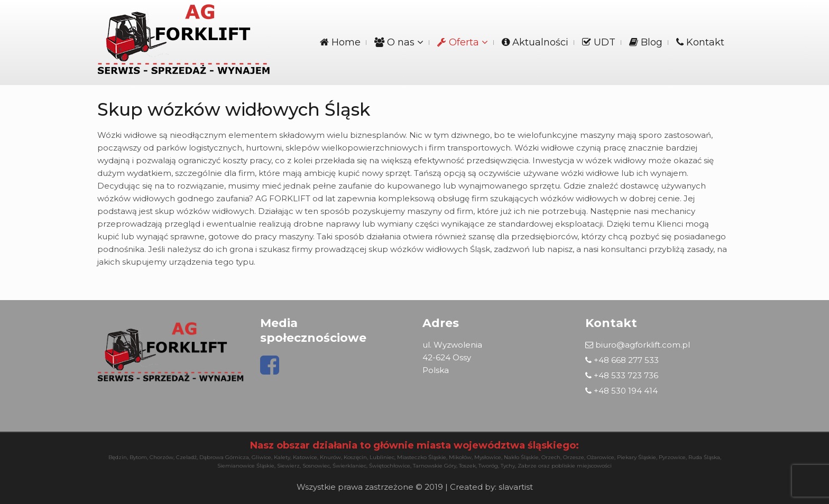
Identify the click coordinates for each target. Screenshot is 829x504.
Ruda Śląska (704, 457)
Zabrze (527, 466)
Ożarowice (601, 457)
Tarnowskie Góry (435, 466)
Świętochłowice (390, 466)
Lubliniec (382, 457)
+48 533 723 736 (622, 375)
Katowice (305, 457)
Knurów (330, 457)
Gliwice (261, 457)
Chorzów (162, 457)
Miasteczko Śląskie (422, 457)
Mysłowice (488, 457)
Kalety (282, 457)
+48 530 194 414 (621, 391)
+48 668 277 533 (622, 360)
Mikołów (460, 457)
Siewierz (288, 466)
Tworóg (488, 466)
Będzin (118, 457)
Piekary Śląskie (637, 457)
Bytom (138, 457)
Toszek (467, 466)
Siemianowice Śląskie (246, 466)
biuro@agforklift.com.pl (638, 345)
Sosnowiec (316, 466)
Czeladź (186, 457)
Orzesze (574, 457)
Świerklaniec (349, 466)
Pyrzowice (672, 457)
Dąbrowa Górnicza (224, 457)
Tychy (508, 466)
